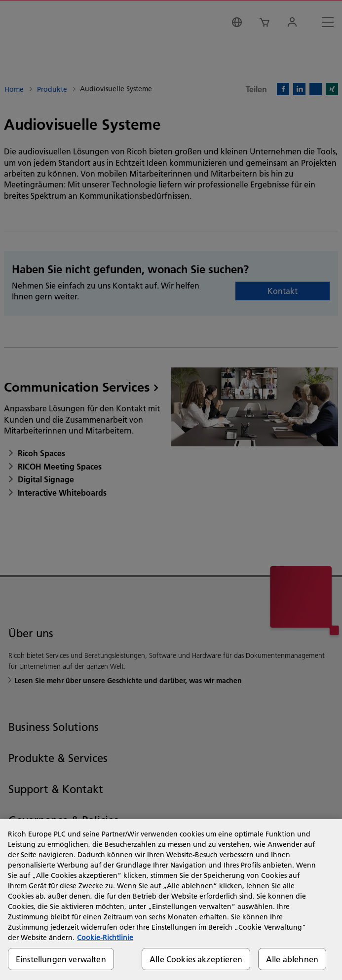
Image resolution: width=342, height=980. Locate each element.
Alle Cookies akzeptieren (196, 959)
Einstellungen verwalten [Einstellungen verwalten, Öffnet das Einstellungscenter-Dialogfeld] (61, 959)
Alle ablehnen (292, 959)
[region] (171, 900)
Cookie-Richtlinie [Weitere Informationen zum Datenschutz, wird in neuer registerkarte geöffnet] (105, 938)
